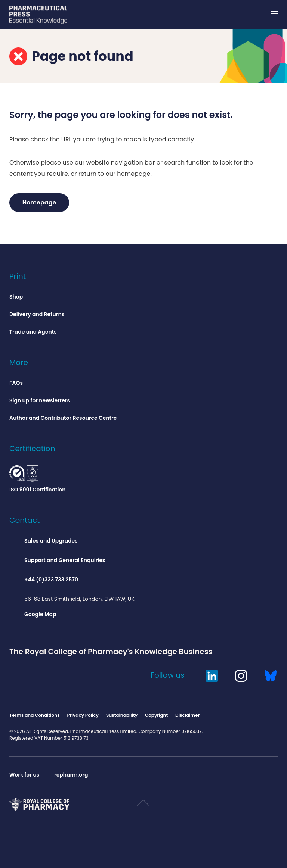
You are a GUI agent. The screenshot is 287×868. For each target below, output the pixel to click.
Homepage (39, 202)
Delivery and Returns (37, 314)
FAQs (16, 383)
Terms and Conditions (35, 715)
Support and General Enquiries (65, 560)
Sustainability (122, 715)
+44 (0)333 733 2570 (51, 580)
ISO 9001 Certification (38, 479)
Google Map (40, 614)
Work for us (24, 775)
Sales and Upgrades (51, 541)
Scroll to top (143, 806)
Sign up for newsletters (40, 400)
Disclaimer (187, 715)
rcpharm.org (71, 775)
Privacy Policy (83, 715)
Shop (16, 297)
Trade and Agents (33, 332)
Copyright (156, 715)
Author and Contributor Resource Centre (63, 418)
